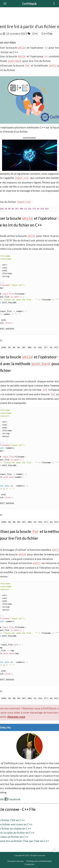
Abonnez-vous (16, 717)
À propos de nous (16, 861)
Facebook (13, 799)
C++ (35, 34)
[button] (29, 155)
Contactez (30, 864)
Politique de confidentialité (39, 861)
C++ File (47, 34)
